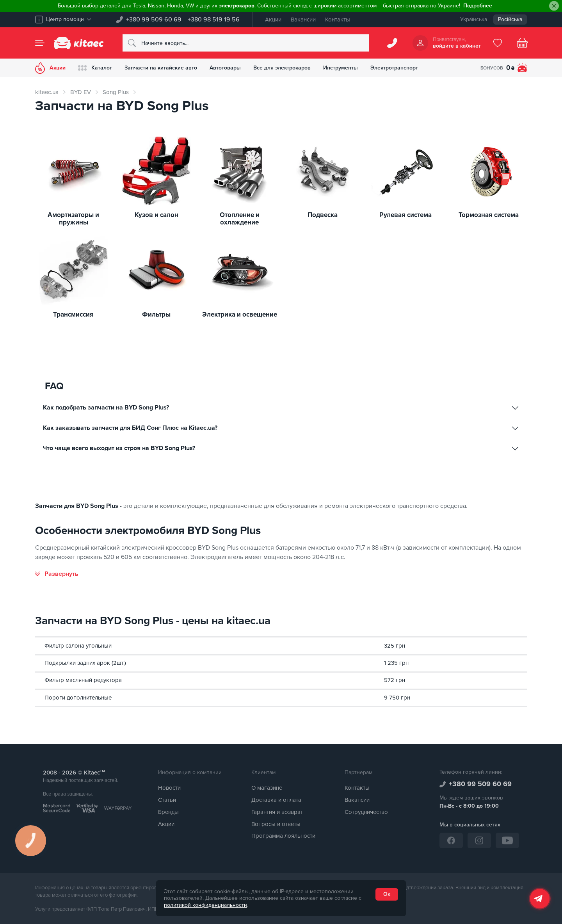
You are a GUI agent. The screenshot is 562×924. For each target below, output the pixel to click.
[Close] (554, 6)
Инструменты (341, 68)
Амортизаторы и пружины (73, 219)
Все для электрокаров (282, 68)
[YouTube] (507, 840)
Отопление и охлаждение (240, 219)
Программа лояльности (283, 836)
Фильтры (156, 315)
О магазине (267, 788)
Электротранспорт (394, 68)
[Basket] (522, 43)
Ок (387, 894)
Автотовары (225, 68)
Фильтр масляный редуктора (83, 680)
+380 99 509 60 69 (154, 20)
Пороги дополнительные (78, 698)
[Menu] (40, 43)
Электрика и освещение (240, 315)
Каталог (95, 68)
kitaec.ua (47, 92)
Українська (474, 19)
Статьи (167, 800)
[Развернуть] (57, 574)
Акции (273, 20)
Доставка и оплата (276, 800)
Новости (169, 788)
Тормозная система (489, 215)
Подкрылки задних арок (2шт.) (85, 663)
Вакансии (303, 20)
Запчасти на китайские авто (161, 68)
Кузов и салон (157, 215)
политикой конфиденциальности (205, 905)
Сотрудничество (366, 812)
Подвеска (323, 215)
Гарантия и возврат (277, 812)
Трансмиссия (73, 315)
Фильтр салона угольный (78, 646)
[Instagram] (479, 840)
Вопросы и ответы (276, 824)
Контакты (338, 20)
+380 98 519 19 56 (214, 20)
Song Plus (116, 92)
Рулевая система (405, 215)
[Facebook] (451, 840)
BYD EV (81, 92)
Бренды (168, 812)
